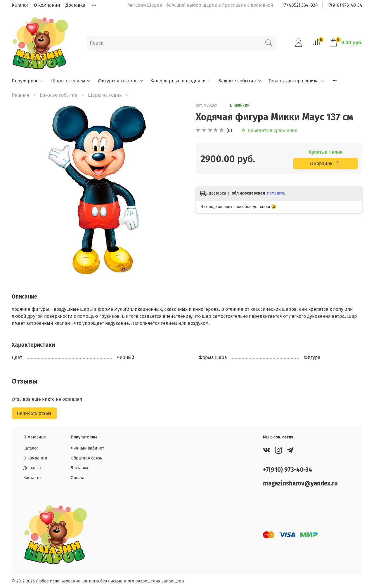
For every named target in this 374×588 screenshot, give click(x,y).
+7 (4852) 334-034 (300, 5)
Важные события (240, 81)
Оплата (78, 478)
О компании (47, 5)
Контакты (32, 478)
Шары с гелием (71, 81)
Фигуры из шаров (121, 81)
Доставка (75, 5)
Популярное (28, 81)
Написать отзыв (34, 413)
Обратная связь (86, 458)
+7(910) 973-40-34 (345, 5)
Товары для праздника (296, 81)
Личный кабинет (87, 448)
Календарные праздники (181, 81)
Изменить (276, 193)
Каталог (20, 5)
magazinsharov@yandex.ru (300, 484)
